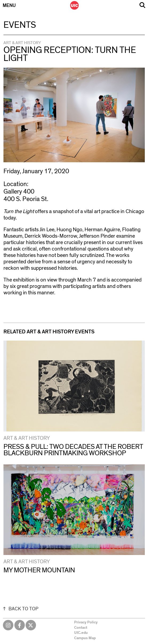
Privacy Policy (86, 622)
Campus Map (85, 638)
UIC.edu (81, 633)
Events (20, 25)
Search (142, 5)
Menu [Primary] (9, 6)
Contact (81, 628)
